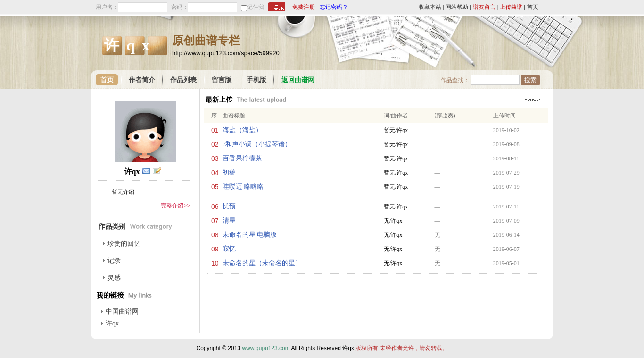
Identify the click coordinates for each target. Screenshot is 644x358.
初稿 (229, 172)
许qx (112, 323)
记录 (114, 261)
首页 (533, 7)
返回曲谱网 (298, 80)
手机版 (256, 80)
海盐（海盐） (242, 130)
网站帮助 (457, 7)
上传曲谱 (511, 7)
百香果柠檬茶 (242, 158)
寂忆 (229, 249)
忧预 (229, 206)
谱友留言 (484, 7)
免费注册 (304, 7)
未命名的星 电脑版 (250, 235)
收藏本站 (430, 7)
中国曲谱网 (122, 312)
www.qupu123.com (266, 348)
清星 (229, 221)
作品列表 (183, 80)
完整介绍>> (175, 206)
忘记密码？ (334, 7)
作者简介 (142, 80)
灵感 (114, 278)
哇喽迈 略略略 (243, 187)
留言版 (222, 80)
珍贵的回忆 (124, 244)
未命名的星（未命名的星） (262, 263)
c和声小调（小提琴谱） (257, 144)
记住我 (256, 7)
